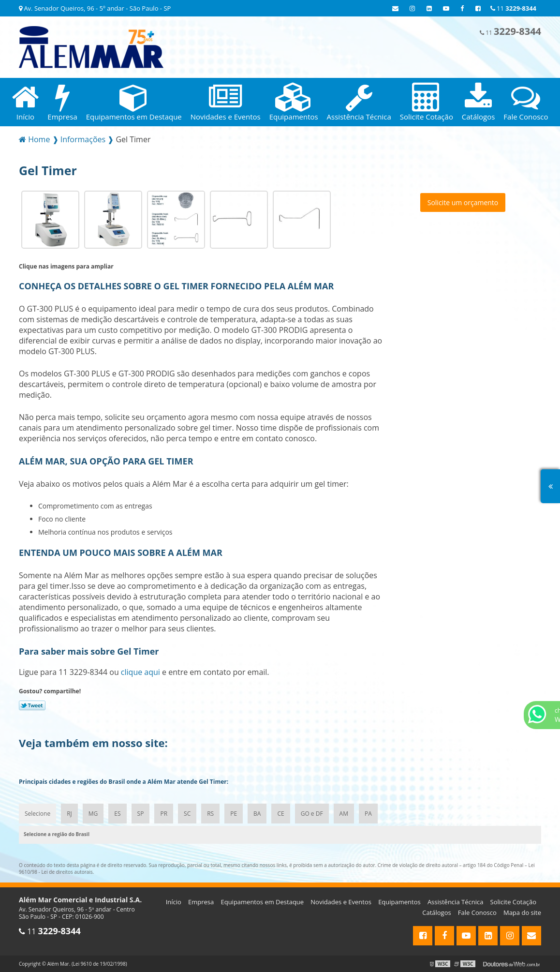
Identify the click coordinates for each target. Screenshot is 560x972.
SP (141, 814)
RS (210, 814)
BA (257, 814)
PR (164, 814)
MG (93, 814)
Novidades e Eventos (341, 902)
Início (174, 902)
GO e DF (312, 814)
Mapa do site (522, 912)
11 (513, 8)
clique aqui (140, 672)
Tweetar (32, 705)
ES (117, 814)
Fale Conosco (477, 912)
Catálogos (436, 912)
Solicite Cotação (513, 902)
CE (280, 814)
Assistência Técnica (456, 902)
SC (187, 814)
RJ (69, 814)
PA (368, 814)
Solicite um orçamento (463, 202)
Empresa (201, 902)
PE (234, 814)
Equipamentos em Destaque (262, 902)
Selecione (37, 814)
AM (344, 814)
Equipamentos (399, 902)
